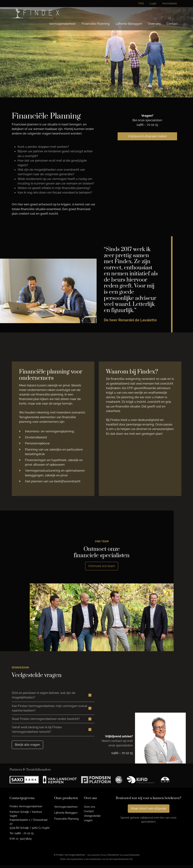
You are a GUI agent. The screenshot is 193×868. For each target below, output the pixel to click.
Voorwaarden (94, 858)
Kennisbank (170, 3)
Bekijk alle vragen (27, 748)
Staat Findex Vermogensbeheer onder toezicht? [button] (46, 721)
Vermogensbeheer (62, 24)
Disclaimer (113, 858)
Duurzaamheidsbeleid (130, 858)
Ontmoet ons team (102, 566)
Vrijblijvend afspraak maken (147, 136)
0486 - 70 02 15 (24, 836)
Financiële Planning (96, 24)
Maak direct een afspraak (149, 811)
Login (153, 3)
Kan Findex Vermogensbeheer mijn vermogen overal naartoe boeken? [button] (49, 709)
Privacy (104, 858)
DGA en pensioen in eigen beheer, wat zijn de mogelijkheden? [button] (44, 695)
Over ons (154, 24)
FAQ (141, 3)
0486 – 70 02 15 (147, 125)
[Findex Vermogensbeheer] (35, 14)
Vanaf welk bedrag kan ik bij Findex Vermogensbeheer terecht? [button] (37, 732)
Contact (172, 24)
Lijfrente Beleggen (129, 24)
